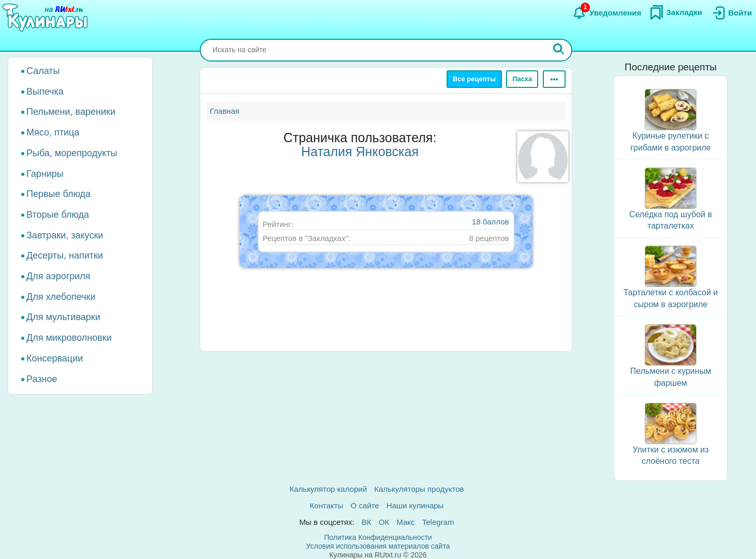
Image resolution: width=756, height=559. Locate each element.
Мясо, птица (53, 132)
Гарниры (45, 174)
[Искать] (559, 50)
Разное (42, 379)
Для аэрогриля (58, 276)
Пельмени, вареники (71, 112)
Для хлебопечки (61, 297)
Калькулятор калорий (329, 489)
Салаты (43, 71)
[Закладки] (676, 12)
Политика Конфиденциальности (378, 537)
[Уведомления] (607, 13)
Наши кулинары (415, 505)
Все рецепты (474, 79)
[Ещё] (554, 79)
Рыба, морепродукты (72, 153)
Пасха (522, 79)
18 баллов (490, 222)
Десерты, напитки (65, 255)
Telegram (438, 522)
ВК (367, 522)
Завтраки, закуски (65, 235)
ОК (384, 522)
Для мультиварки (63, 317)
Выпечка (45, 92)
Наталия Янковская (360, 152)
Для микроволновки (69, 338)
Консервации (55, 358)
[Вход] (731, 13)
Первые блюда (58, 194)
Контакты (327, 505)
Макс (405, 522)
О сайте (365, 505)
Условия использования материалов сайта (378, 546)
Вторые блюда (58, 215)
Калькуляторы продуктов (419, 489)
